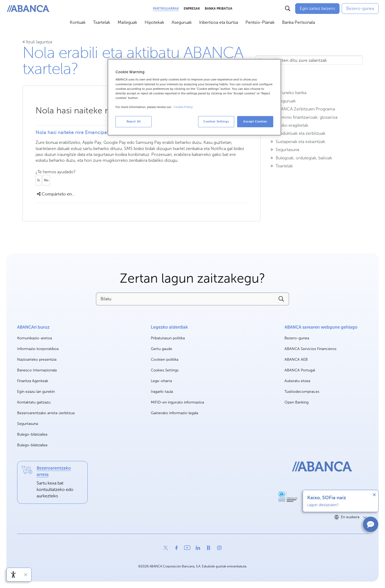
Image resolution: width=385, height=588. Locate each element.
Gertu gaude (161, 349)
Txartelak (102, 22)
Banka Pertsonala (299, 22)
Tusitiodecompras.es (302, 392)
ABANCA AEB (296, 360)
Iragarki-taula (162, 392)
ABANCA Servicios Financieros (310, 349)
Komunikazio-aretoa (34, 338)
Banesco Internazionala (37, 370)
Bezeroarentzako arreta (54, 471)
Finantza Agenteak (33, 381)
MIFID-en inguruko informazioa (177, 402)
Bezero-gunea (297, 338)
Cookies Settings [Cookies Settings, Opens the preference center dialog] (216, 121)
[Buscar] (288, 9)
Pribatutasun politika (168, 338)
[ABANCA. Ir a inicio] (28, 9)
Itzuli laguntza (37, 42)
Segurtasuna (28, 424)
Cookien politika (165, 360)
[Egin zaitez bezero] (317, 9)
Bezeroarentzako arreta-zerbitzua (46, 413)
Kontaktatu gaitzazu (34, 402)
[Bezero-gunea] (360, 9)
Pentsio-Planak (260, 22)
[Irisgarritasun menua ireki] (13, 575)
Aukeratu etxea (297, 381)
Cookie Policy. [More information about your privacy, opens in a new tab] (184, 107)
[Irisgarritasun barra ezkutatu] (26, 575)
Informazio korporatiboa (38, 349)
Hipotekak (154, 22)
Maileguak (127, 22)
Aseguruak (182, 22)
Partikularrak (166, 9)
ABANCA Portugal (300, 370)
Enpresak (192, 9)
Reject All (134, 121)
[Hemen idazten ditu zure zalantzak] (309, 60)
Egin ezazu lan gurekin (36, 392)
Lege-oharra (161, 381)
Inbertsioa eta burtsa (219, 22)
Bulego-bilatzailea (32, 434)
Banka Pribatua (219, 9)
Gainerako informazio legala (174, 413)
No (46, 180)
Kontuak (78, 22)
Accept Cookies (255, 121)
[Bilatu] (185, 299)
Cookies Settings (165, 370)
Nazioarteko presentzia (37, 360)
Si (38, 180)
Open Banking (297, 403)
